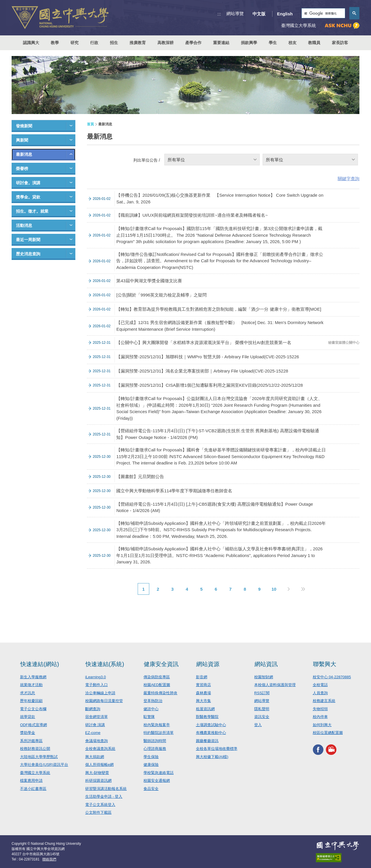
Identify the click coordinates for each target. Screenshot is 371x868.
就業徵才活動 (31, 685)
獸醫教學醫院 (207, 717)
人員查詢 (320, 693)
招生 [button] (114, 43)
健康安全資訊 (161, 664)
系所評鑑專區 (31, 741)
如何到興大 (322, 725)
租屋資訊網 (205, 709)
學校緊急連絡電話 (159, 773)
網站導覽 (235, 13)
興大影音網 (331, 750)
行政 (94, 43)
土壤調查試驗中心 (211, 725)
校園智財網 (264, 677)
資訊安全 (262, 717)
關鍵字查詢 (349, 179)
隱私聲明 (262, 709)
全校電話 (320, 685)
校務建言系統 (324, 701)
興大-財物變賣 (97, 773)
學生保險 (151, 757)
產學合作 (193, 43)
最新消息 (24, 154)
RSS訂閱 (262, 693)
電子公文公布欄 (33, 709)
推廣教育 (138, 43)
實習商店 (203, 685)
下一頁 (288, 589)
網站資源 (208, 664)
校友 (292, 43)
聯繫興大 (325, 664)
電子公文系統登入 (100, 805)
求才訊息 (28, 693)
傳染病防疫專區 (157, 677)
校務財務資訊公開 (35, 749)
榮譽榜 (22, 169)
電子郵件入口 (97, 685)
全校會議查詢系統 (100, 749)
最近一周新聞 (28, 240)
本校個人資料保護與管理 (275, 685)
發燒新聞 (24, 126)
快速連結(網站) (40, 664)
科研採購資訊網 (98, 781)
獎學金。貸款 (28, 197)
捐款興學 (249, 43)
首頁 (90, 124)
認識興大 (31, 43)
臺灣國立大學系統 (35, 773)
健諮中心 (151, 709)
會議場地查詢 (97, 741)
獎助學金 (28, 733)
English (285, 14)
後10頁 (303, 589)
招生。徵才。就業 (32, 211)
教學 (55, 43)
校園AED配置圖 (157, 685)
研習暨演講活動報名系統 (106, 789)
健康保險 (151, 765)
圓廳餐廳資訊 (207, 741)
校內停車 (320, 717)
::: (219, 14)
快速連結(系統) (105, 664)
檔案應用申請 (31, 781)
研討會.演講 (95, 725)
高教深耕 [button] (166, 43)
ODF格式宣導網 (33, 725)
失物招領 (320, 709)
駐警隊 (149, 717)
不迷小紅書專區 (33, 789)
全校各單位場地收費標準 (217, 749)
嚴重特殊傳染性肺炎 (160, 693)
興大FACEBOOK (318, 750)
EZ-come (93, 733)
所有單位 (176, 160)
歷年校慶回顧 (31, 701)
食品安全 (151, 789)
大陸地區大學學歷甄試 (39, 757)
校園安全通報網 (157, 781)
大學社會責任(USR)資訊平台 (44, 765)
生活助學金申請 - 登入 (104, 796)
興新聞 (22, 140)
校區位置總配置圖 (328, 733)
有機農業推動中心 (211, 733)
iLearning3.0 (96, 677)
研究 (74, 43)
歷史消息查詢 (28, 254)
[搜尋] (323, 13)
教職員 (314, 43)
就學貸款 (28, 717)
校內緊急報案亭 (157, 725)
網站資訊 (266, 664)
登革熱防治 (153, 701)
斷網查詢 (93, 709)
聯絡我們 (49, 859)
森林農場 (203, 693)
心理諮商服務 (155, 749)
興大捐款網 (95, 757)
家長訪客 (340, 43)
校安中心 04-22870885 (332, 677)
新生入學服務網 (33, 677)
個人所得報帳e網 (99, 765)
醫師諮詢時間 (155, 741)
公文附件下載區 (98, 812)
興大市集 (203, 701)
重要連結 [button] (221, 43)
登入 (258, 725)
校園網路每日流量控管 (104, 701)
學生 (273, 43)
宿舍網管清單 (97, 717)
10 (274, 589)
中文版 (259, 14)
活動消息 (24, 225)
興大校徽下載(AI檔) (212, 757)
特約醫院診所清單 (159, 733)
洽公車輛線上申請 (100, 693)
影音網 (202, 677)
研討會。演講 (28, 183)
